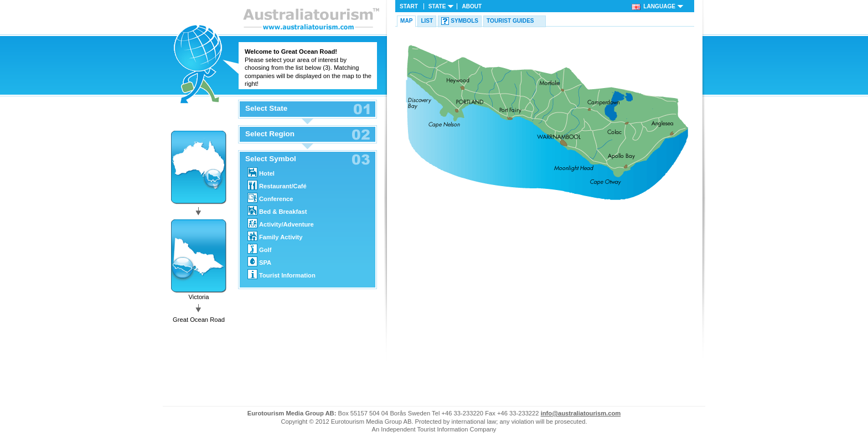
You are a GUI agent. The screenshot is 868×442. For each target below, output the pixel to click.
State (437, 6)
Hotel (261, 172)
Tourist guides (510, 21)
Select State (266, 109)
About (472, 6)
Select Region (270, 134)
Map (406, 21)
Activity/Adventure (281, 223)
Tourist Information (281, 274)
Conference (270, 198)
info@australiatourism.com (581, 413)
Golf (259, 249)
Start (409, 6)
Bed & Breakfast (277, 210)
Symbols (464, 21)
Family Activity (275, 236)
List (427, 21)
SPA (259, 261)
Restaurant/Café (277, 185)
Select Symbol (271, 159)
